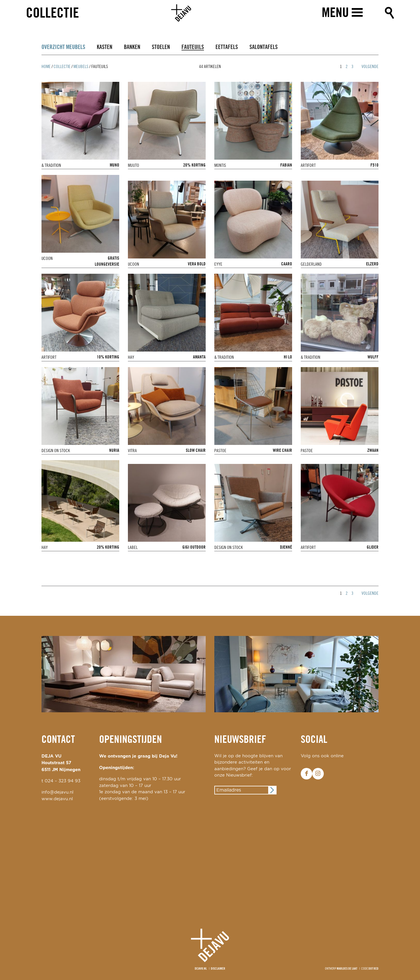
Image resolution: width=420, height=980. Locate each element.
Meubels (81, 67)
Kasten (105, 47)
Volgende (370, 67)
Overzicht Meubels (63, 47)
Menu (335, 14)
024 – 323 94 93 (63, 781)
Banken (132, 47)
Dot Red (373, 969)
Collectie (52, 14)
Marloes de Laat (347, 969)
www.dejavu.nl (57, 799)
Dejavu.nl (201, 969)
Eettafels (227, 47)
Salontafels (264, 47)
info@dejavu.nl (57, 792)
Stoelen (161, 47)
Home (46, 67)
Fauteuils (193, 47)
